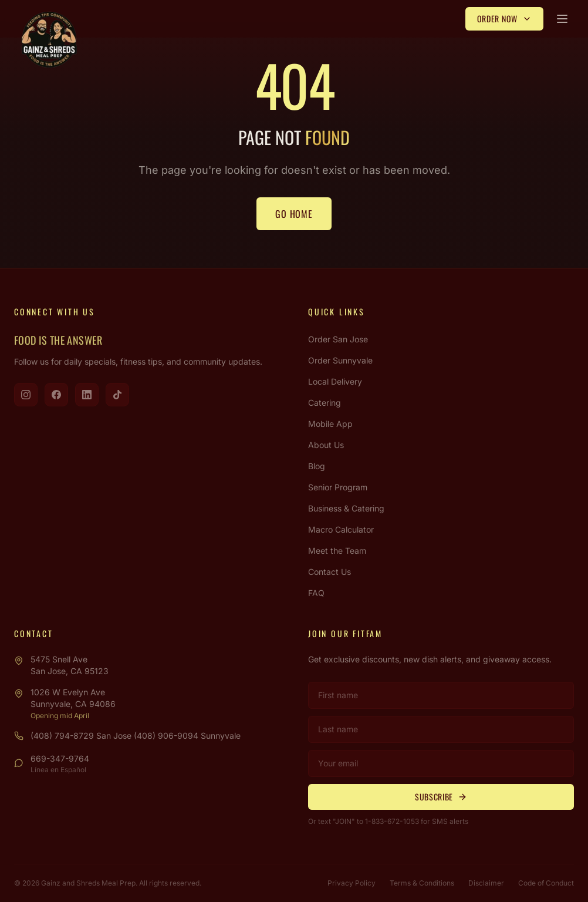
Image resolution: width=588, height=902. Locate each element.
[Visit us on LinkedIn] (87, 395)
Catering (325, 403)
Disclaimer (486, 883)
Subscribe (441, 797)
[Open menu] (562, 19)
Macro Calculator (341, 529)
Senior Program (338, 487)
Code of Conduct (546, 883)
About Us (326, 445)
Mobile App (330, 424)
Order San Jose (338, 339)
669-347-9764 (60, 758)
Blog (317, 466)
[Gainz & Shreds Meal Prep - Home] (49, 40)
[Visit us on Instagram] (26, 395)
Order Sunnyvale (340, 360)
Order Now (504, 18)
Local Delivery (335, 381)
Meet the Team (337, 551)
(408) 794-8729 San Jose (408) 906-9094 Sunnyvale (136, 736)
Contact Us (330, 572)
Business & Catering (346, 508)
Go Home (294, 214)
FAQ (316, 593)
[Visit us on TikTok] (117, 395)
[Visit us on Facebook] (56, 395)
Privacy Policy (352, 883)
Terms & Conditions (422, 883)
